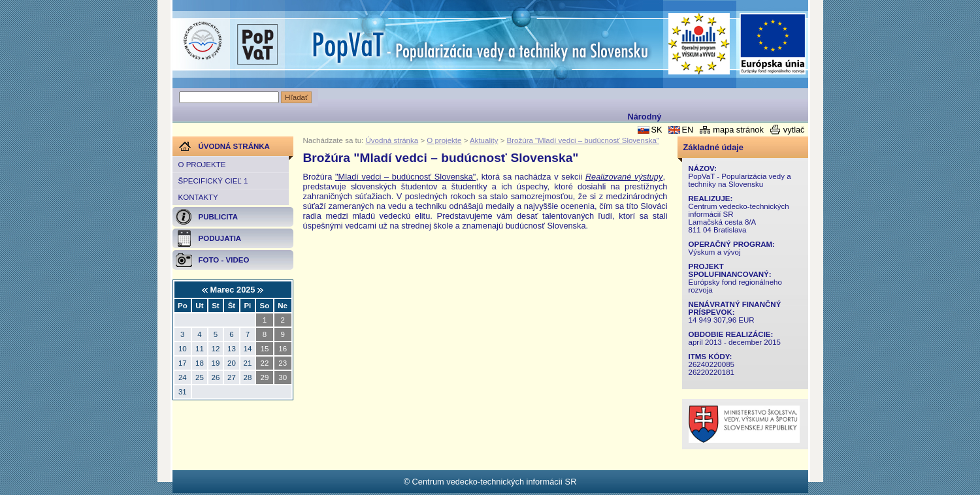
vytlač (794, 130)
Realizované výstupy (624, 177)
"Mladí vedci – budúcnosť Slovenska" (405, 177)
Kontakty (198, 197)
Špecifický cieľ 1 (213, 181)
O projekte (202, 165)
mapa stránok (738, 130)
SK (656, 130)
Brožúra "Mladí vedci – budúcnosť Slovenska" (583, 140)
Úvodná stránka (392, 140)
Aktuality (484, 140)
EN (687, 130)
